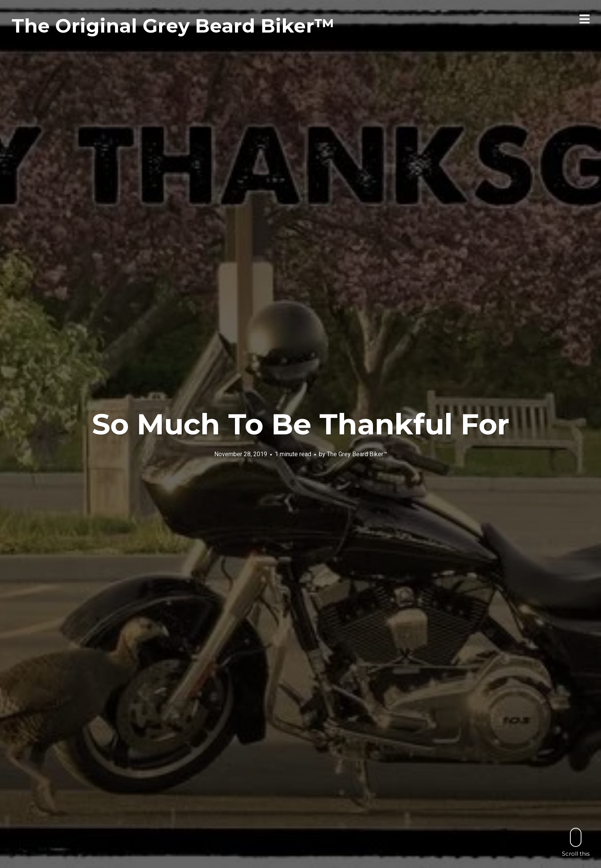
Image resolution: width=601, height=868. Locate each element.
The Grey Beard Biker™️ (357, 454)
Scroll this (576, 842)
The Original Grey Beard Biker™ (173, 26)
